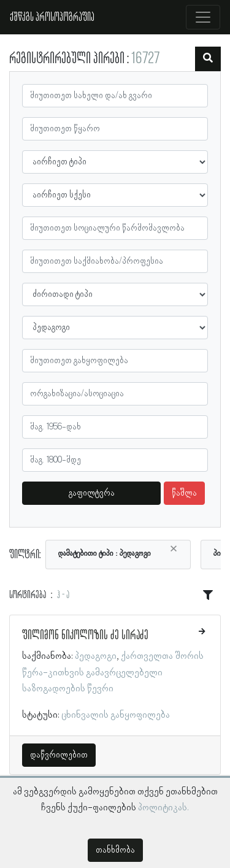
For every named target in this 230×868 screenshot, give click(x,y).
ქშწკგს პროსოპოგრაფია (52, 17)
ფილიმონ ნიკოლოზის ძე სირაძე (85, 636)
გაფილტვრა (92, 493)
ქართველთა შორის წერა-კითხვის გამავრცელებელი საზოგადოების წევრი (113, 673)
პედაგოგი (96, 656)
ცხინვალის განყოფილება (116, 715)
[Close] (174, 549)
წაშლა (184, 493)
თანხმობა (115, 850)
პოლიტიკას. (163, 808)
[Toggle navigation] (203, 17)
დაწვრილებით (59, 755)
